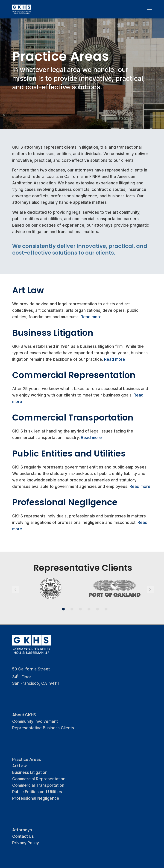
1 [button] (60, 609)
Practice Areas (27, 760)
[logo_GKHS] (68, 9)
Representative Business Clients (43, 728)
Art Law (28, 290)
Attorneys (22, 830)
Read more (91, 317)
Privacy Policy (26, 843)
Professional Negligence (65, 502)
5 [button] (94, 609)
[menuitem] (149, 9)
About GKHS (24, 715)
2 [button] (68, 609)
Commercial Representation (74, 375)
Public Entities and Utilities (69, 454)
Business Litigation (53, 333)
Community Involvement (35, 721)
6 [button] (102, 609)
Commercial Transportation (73, 417)
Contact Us (23, 836)
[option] (47, 588)
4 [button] (85, 609)
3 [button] (77, 609)
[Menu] (149, 9)
